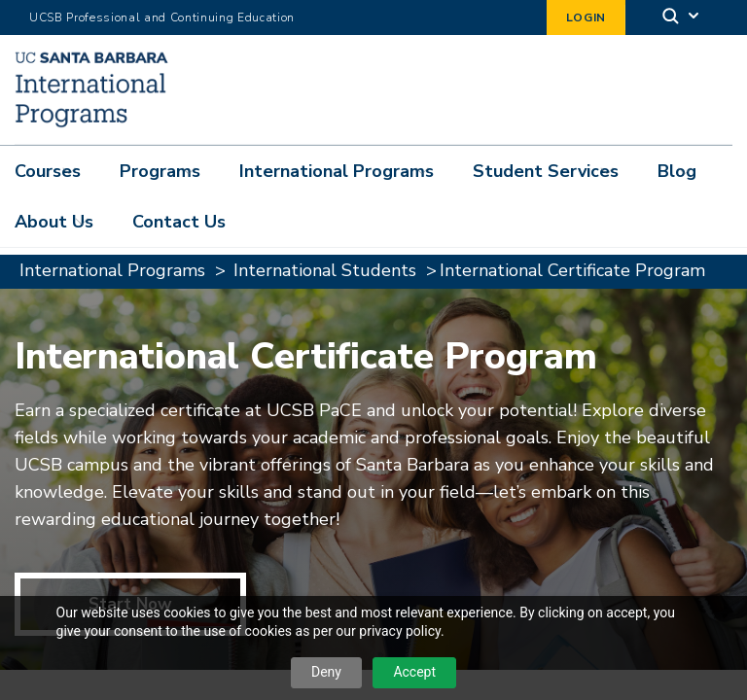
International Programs (337, 171)
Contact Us (179, 222)
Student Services (546, 171)
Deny (326, 672)
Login (586, 17)
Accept (414, 672)
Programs (160, 171)
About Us (54, 222)
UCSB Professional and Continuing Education (162, 17)
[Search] (682, 18)
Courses (48, 171)
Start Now (130, 548)
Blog (677, 171)
